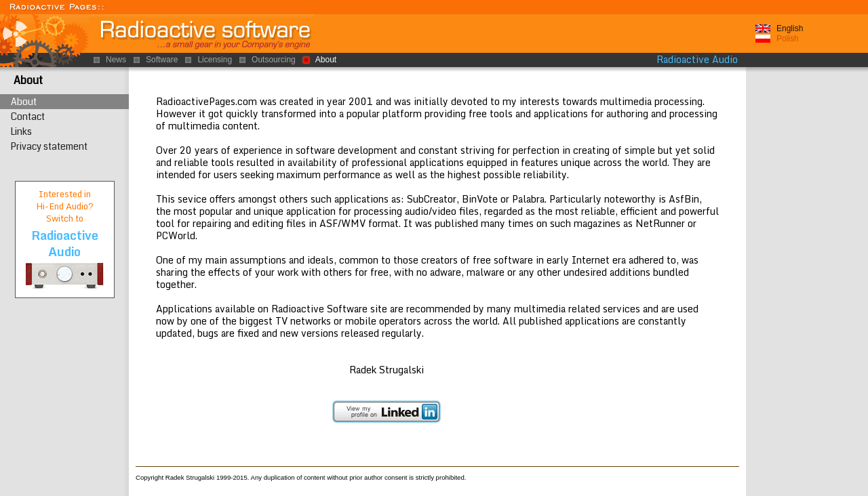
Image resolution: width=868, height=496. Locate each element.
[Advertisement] (807, 277)
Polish (788, 39)
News (116, 60)
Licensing (215, 60)
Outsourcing (274, 60)
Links (21, 131)
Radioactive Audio (697, 60)
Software (162, 60)
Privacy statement (49, 146)
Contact (28, 117)
